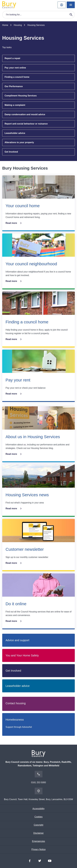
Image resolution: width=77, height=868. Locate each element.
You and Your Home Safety (22, 655)
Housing (18, 25)
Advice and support (17, 640)
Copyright (38, 825)
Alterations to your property (19, 142)
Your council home (23, 206)
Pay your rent (18, 380)
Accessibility (38, 809)
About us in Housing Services (33, 437)
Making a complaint (15, 105)
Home (5, 25)
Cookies (39, 817)
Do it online (16, 604)
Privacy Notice (38, 849)
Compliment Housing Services (21, 96)
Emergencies (38, 841)
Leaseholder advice (15, 133)
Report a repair (12, 58)
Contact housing (16, 703)
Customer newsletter (25, 549)
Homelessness (15, 720)
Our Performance (14, 86)
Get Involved (11, 152)
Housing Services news (27, 495)
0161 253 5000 (38, 782)
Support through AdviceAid (19, 727)
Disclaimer (38, 833)
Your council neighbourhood (31, 264)
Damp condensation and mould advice (25, 114)
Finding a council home (17, 77)
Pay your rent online (15, 68)
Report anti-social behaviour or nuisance (26, 124)
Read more (14, 223)
